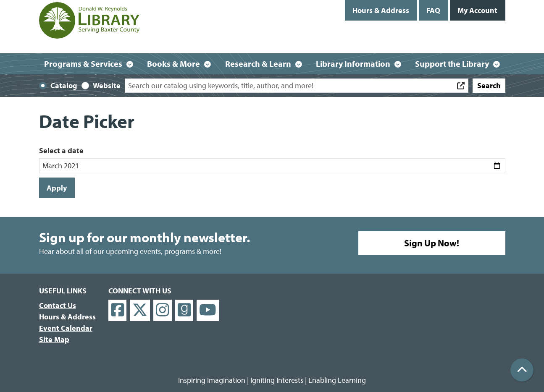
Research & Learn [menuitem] (258, 64)
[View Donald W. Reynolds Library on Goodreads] (184, 310)
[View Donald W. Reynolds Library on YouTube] (208, 310)
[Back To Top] (522, 370)
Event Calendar (66, 328)
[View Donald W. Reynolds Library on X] (140, 310)
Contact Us (58, 305)
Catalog (64, 85)
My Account (477, 10)
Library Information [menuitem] (353, 64)
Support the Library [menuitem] (452, 64)
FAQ (433, 10)
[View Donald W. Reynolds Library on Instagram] (163, 310)
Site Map (54, 339)
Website (107, 85)
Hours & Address (381, 10)
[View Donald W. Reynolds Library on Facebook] (118, 310)
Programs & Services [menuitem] (83, 64)
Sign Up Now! (432, 243)
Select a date (61, 150)
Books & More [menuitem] (173, 64)
